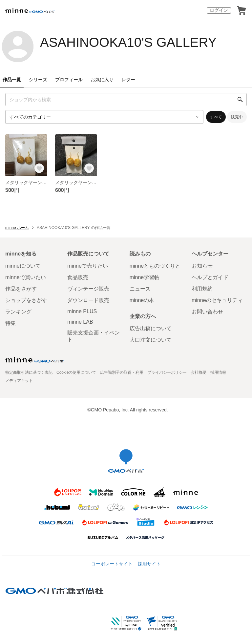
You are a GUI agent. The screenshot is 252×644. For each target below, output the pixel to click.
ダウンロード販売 (88, 300)
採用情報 (218, 372)
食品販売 (78, 277)
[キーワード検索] (126, 100)
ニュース (140, 289)
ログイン (219, 10)
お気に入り (102, 80)
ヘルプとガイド (210, 277)
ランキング (18, 312)
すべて (216, 117)
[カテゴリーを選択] (104, 117)
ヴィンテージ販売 (88, 289)
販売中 (237, 117)
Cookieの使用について (76, 372)
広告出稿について (151, 328)
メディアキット (19, 381)
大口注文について (151, 340)
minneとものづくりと (155, 266)
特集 (10, 323)
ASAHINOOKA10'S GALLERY (128, 42)
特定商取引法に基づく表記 (29, 372)
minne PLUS (82, 311)
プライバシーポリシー (167, 372)
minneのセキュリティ (217, 300)
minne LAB (80, 322)
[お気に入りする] (39, 168)
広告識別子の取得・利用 (122, 372)
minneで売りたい (88, 266)
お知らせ (202, 266)
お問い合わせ (207, 312)
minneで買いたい (26, 277)
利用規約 (202, 289)
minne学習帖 (145, 277)
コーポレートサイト (112, 564)
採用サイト (149, 564)
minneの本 (142, 300)
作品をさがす (21, 289)
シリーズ (38, 80)
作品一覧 (12, 80)
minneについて (23, 266)
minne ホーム (17, 228)
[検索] (240, 100)
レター (128, 80)
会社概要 (199, 372)
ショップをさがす (26, 300)
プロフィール (69, 80)
